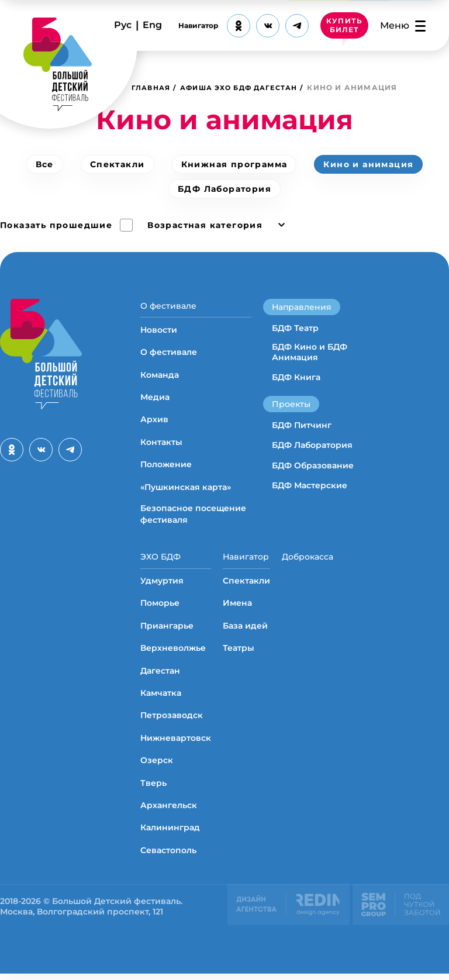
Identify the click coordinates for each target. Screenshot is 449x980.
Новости (159, 333)
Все (45, 164)
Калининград (170, 834)
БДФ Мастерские (310, 485)
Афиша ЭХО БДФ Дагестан (248, 87)
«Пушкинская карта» (186, 490)
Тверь (153, 789)
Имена (237, 609)
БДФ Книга (296, 377)
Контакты (161, 445)
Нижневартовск (176, 744)
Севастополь (168, 857)
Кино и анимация (368, 164)
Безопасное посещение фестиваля (193, 517)
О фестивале (168, 306)
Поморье (160, 609)
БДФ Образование (313, 465)
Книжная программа (234, 164)
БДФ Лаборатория (224, 189)
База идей (245, 632)
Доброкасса (308, 560)
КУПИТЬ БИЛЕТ (344, 26)
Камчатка (161, 699)
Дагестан (160, 677)
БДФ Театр (295, 328)
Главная (153, 87)
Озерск (157, 767)
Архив (154, 423)
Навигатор (198, 25)
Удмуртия (162, 587)
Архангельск (169, 812)
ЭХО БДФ (160, 560)
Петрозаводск (172, 722)
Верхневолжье (173, 654)
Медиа (155, 401)
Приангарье (167, 632)
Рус (123, 25)
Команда (160, 378)
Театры (239, 654)
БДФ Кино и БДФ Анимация (310, 352)
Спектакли (118, 164)
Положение (166, 468)
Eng (152, 25)
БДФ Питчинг (302, 425)
